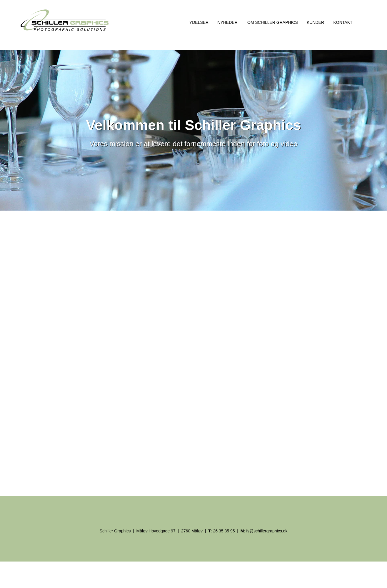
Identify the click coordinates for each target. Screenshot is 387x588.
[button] (198, 22)
